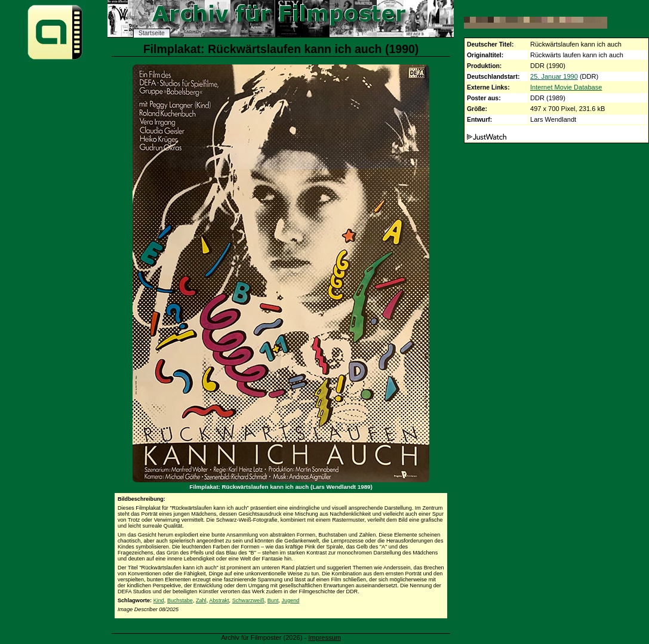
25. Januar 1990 (554, 76)
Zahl (201, 600)
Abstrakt (219, 600)
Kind (159, 600)
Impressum (324, 637)
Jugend (291, 600)
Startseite (152, 33)
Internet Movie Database (566, 87)
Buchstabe (180, 600)
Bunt (273, 600)
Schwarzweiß (248, 600)
